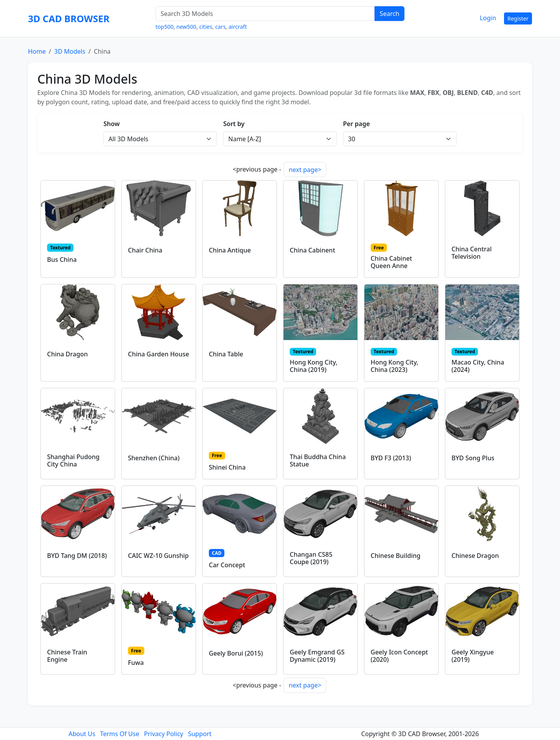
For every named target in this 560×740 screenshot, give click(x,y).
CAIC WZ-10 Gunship (158, 556)
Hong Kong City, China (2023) (395, 366)
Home (37, 51)
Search (389, 14)
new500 (186, 27)
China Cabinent (312, 250)
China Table (226, 354)
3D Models (70, 51)
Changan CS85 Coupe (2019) (311, 558)
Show (112, 124)
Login (488, 18)
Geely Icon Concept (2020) (399, 656)
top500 (164, 27)
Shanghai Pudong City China (73, 460)
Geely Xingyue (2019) (473, 656)
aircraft (238, 27)
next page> (305, 170)
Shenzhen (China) (154, 458)
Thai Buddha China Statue (318, 460)
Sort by (234, 124)
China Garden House (158, 354)
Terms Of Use (120, 734)
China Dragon (67, 354)
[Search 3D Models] (265, 14)
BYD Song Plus (473, 458)
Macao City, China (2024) (478, 366)
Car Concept (227, 565)
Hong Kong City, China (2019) (314, 366)
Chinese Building (395, 556)
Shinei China (227, 467)
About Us (82, 734)
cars (220, 27)
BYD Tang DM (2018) (77, 556)
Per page (356, 124)
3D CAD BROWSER (69, 18)
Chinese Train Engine (67, 656)
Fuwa (136, 663)
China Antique (230, 250)
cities (206, 27)
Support (199, 734)
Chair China (145, 250)
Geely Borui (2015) (236, 653)
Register (518, 18)
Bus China (62, 260)
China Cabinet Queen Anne (391, 262)
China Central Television (472, 253)
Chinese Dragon (475, 556)
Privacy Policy (164, 734)
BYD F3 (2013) (391, 458)
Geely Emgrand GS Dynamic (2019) (317, 656)
